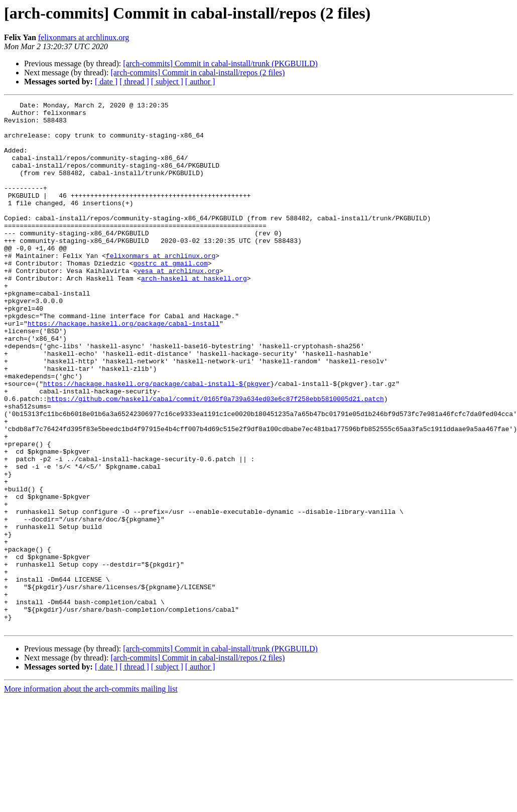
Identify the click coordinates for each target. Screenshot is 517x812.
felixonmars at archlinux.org (84, 37)
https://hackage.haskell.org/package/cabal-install (123, 368)
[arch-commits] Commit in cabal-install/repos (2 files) (198, 73)
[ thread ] (134, 82)
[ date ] (106, 82)
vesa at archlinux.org (178, 305)
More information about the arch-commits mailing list (91, 794)
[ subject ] (167, 82)
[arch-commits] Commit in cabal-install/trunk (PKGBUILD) (220, 63)
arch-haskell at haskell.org (194, 314)
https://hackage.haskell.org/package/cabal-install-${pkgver (157, 441)
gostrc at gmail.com (170, 296)
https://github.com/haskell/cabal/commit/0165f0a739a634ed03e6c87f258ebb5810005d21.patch (216, 459)
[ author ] (200, 82)
